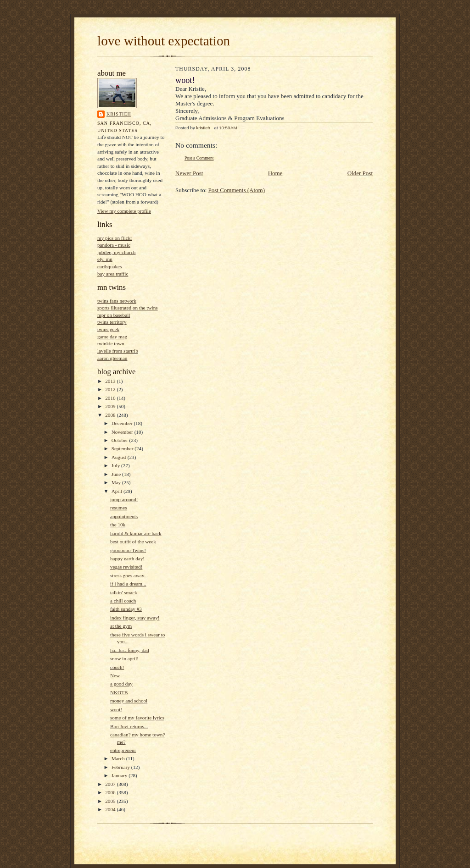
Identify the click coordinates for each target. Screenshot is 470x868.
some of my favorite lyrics (137, 718)
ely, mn (105, 259)
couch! (117, 667)
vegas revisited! (126, 567)
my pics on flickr (115, 238)
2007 (111, 784)
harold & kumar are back (136, 533)
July (116, 465)
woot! (116, 709)
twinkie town (111, 343)
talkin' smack (124, 592)
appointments (124, 516)
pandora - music (114, 245)
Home (275, 173)
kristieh (119, 114)
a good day (121, 684)
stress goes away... (129, 575)
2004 (111, 809)
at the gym (121, 626)
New (115, 675)
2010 (111, 398)
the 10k (118, 525)
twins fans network (117, 301)
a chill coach (123, 601)
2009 (111, 406)
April (117, 491)
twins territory (112, 322)
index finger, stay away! (135, 618)
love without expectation (164, 41)
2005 (111, 801)
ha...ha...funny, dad (130, 650)
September (123, 448)
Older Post (360, 173)
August (120, 457)
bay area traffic (113, 274)
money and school (129, 701)
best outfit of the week (133, 542)
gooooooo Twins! (128, 550)
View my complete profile (124, 211)
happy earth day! (127, 558)
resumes (119, 508)
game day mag (112, 337)
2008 (111, 415)
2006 (111, 792)
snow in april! (124, 658)
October (120, 440)
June (117, 474)
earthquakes (109, 266)
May (117, 482)
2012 (111, 389)
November (123, 432)
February (121, 767)
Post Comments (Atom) (237, 190)
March (119, 758)
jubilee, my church (116, 252)
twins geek (108, 329)
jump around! (124, 499)
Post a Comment (199, 158)
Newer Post (189, 173)
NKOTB (119, 692)
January (120, 775)
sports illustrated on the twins (128, 308)
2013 (111, 381)
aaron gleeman (112, 358)
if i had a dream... (128, 584)
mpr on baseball (114, 315)
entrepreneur (123, 750)
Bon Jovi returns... (129, 726)
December (123, 423)
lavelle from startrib (118, 351)
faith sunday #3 (126, 609)
